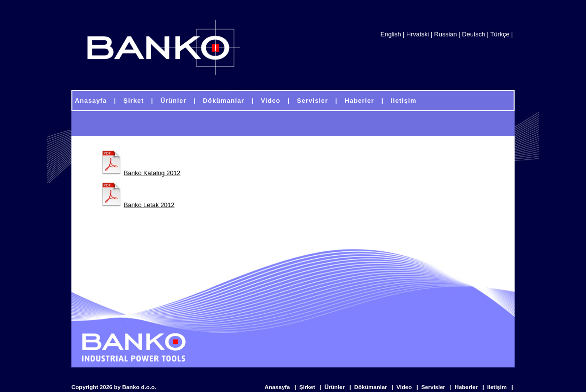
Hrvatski (418, 34)
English (391, 34)
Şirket (308, 387)
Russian (446, 34)
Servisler (434, 387)
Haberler (467, 387)
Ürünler (335, 387)
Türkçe (500, 34)
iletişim (498, 387)
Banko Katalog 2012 (152, 173)
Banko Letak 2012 (149, 205)
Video (405, 387)
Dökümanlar (371, 387)
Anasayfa (278, 387)
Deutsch (473, 34)
